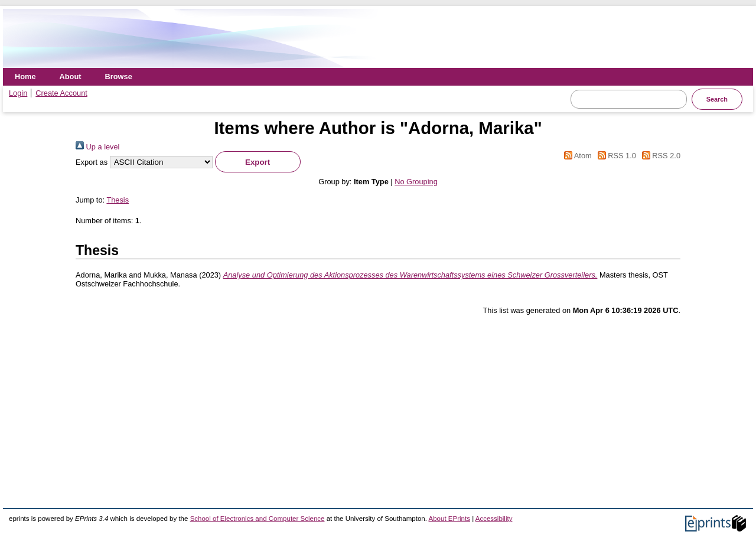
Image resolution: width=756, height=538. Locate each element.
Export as (92, 162)
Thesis (118, 200)
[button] (258, 162)
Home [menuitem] (25, 76)
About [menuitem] (71, 76)
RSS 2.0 (659, 156)
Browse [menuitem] (119, 76)
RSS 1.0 (615, 156)
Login (18, 93)
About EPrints (449, 519)
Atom (576, 156)
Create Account (61, 93)
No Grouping (416, 182)
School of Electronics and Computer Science (258, 519)
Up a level (97, 147)
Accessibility (494, 519)
